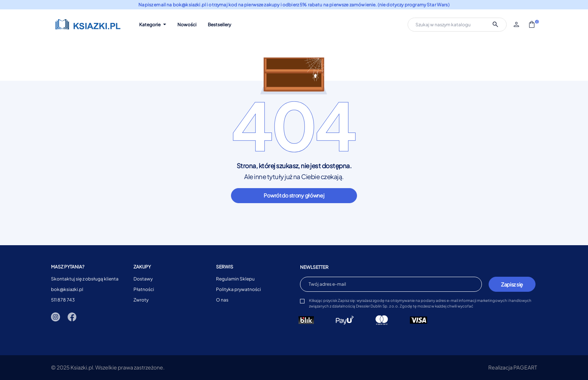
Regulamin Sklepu (235, 279)
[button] (517, 24)
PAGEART (525, 367)
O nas (222, 300)
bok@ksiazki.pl (67, 289)
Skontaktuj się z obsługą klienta (85, 279)
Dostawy (143, 279)
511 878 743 (63, 300)
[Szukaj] (457, 25)
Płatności (144, 289)
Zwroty (141, 300)
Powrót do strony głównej (294, 195)
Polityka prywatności (238, 289)
